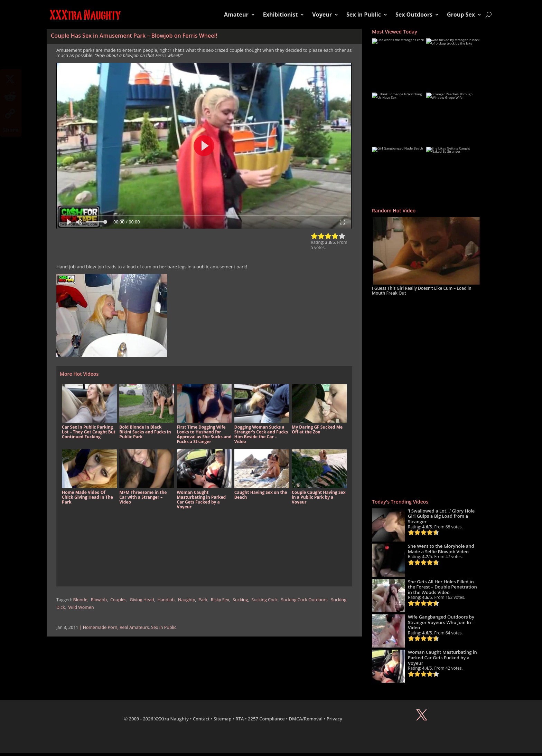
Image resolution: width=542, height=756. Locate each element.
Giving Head (142, 600)
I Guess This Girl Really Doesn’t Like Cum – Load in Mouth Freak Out (422, 291)
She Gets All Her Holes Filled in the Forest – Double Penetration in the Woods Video (442, 587)
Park (203, 600)
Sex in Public (364, 15)
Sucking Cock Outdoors (304, 600)
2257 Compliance (266, 719)
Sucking (240, 600)
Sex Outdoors (414, 15)
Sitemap (222, 719)
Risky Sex (220, 600)
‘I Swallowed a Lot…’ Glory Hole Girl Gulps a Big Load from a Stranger (441, 516)
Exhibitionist (281, 15)
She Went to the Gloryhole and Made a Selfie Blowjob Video (441, 549)
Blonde (80, 600)
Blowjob (99, 600)
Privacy (334, 719)
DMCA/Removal (306, 719)
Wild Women (81, 607)
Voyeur (322, 15)
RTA (240, 719)
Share (11, 130)
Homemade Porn (100, 627)
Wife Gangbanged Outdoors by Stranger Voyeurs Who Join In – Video (441, 622)
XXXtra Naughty (172, 719)
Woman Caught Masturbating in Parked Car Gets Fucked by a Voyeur (442, 657)
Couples (118, 600)
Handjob (166, 600)
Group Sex (461, 15)
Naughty (186, 600)
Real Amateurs (134, 627)
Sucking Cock (264, 600)
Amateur (236, 15)
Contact (201, 719)
